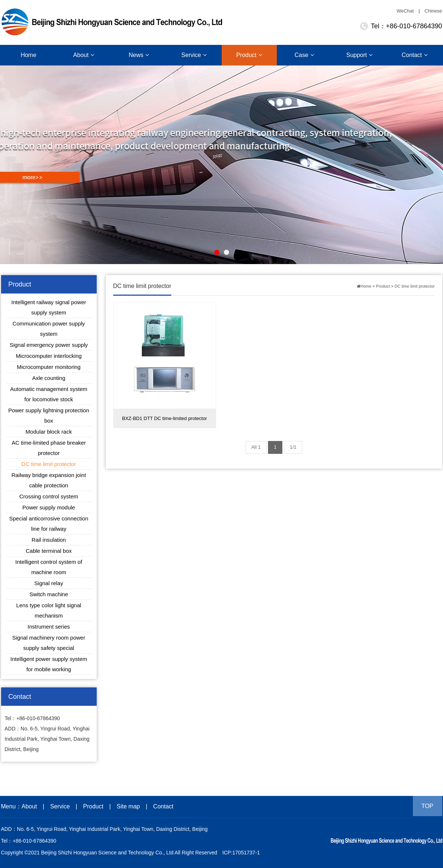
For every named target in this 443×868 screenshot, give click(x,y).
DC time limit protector (49, 464)
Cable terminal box (49, 551)
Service (194, 55)
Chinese (433, 11)
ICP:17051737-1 (241, 853)
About (84, 55)
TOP (427, 806)
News (139, 55)
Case (304, 55)
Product (249, 55)
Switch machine (49, 594)
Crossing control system (49, 496)
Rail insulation (49, 540)
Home (28, 55)
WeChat (405, 11)
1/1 (293, 447)
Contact (414, 55)
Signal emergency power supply (49, 345)
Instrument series (49, 627)
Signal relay (49, 583)
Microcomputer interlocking (49, 356)
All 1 (256, 447)
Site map (128, 806)
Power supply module (49, 507)
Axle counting (49, 378)
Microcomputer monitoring (49, 367)
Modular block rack (49, 432)
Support (359, 55)
